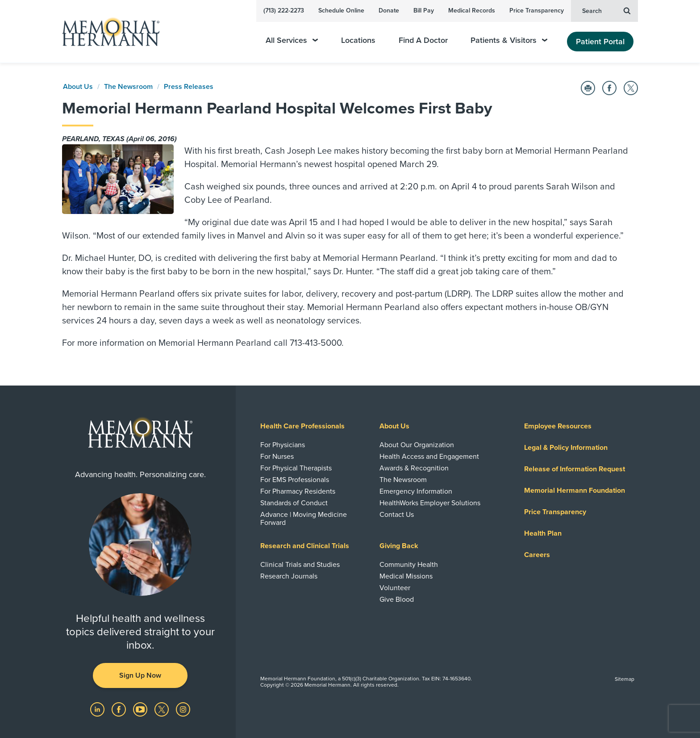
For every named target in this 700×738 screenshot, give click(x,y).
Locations (358, 40)
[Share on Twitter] (631, 88)
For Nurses (277, 457)
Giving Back (399, 546)
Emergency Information (416, 491)
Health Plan (543, 533)
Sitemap (625, 679)
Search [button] (606, 10)
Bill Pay (424, 10)
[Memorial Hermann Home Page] (107, 31)
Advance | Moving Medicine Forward (304, 519)
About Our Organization (417, 445)
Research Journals (289, 576)
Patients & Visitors (509, 40)
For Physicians (283, 445)
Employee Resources (558, 426)
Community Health (409, 565)
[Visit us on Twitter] (162, 709)
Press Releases (189, 87)
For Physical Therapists (296, 468)
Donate (389, 10)
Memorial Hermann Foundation (575, 491)
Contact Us (397, 515)
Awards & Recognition (414, 468)
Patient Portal (600, 42)
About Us (78, 87)
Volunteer (395, 588)
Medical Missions (406, 576)
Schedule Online (341, 10)
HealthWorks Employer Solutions (430, 503)
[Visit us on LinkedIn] (98, 709)
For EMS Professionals (295, 480)
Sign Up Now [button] (140, 675)
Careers (537, 555)
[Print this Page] (588, 88)
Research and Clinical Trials (305, 546)
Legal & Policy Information (566, 448)
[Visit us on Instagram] (183, 709)
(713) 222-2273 (284, 10)
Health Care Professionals (302, 426)
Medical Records (472, 10)
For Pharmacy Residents (298, 491)
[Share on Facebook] (609, 88)
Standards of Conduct (294, 503)
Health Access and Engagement (429, 457)
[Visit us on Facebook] (120, 709)
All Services (292, 40)
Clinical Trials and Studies (300, 565)
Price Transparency (537, 10)
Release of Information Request (575, 469)
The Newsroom (128, 87)
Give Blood (397, 600)
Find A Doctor (423, 40)
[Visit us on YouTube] (141, 709)
